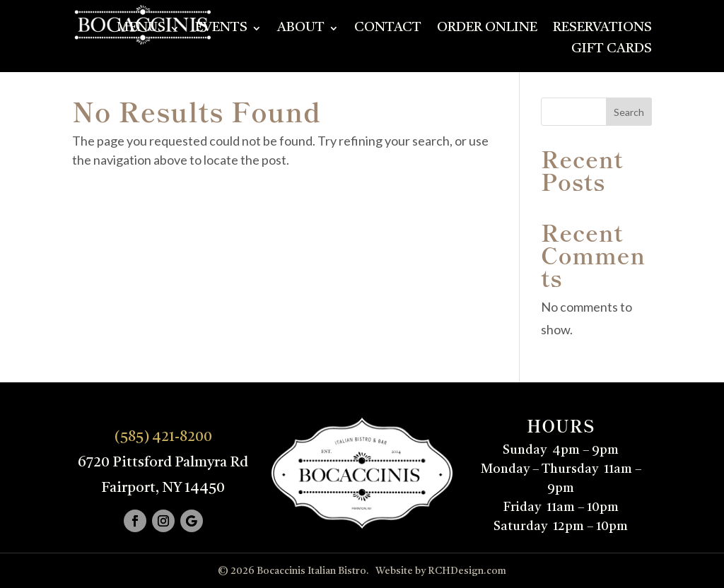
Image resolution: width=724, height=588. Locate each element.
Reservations (602, 29)
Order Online (487, 29)
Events (221, 29)
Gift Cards (612, 50)
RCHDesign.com (467, 571)
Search (629, 112)
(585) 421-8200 (163, 437)
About (301, 29)
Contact (388, 29)
